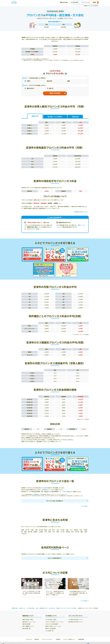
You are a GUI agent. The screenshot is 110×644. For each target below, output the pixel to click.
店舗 (67, 81)
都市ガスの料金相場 (51, 628)
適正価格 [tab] (55, 117)
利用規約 (58, 639)
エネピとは (29, 639)
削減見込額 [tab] (75, 117)
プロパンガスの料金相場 (52, 624)
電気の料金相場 (26, 624)
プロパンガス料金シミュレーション (54, 622)
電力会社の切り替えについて (76, 622)
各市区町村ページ (47, 490)
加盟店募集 (81, 639)
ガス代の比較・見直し (51, 620)
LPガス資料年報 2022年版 (35, 496)
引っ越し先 (49, 88)
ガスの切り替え (40, 2)
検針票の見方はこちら (81, 212)
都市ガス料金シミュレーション (53, 626)
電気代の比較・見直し (28, 620)
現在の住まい (29, 88)
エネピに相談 (35, 229)
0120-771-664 (79, 3)
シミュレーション (51, 2)
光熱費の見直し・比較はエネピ (18, 608)
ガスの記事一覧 (49, 631)
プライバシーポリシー (47, 639)
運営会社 (37, 639)
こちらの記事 (66, 491)
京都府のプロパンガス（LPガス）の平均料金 (66, 608)
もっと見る (84, 506)
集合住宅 (48, 81)
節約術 (60, 2)
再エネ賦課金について (28, 626)
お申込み (93, 3)
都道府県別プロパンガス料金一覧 (47, 608)
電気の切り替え (29, 2)
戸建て (27, 81)
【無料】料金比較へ (57, 93)
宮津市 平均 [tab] (35, 116)
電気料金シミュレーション (29, 622)
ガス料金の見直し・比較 (32, 608)
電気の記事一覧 (26, 628)
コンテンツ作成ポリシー (69, 639)
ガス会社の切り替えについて (76, 620)
